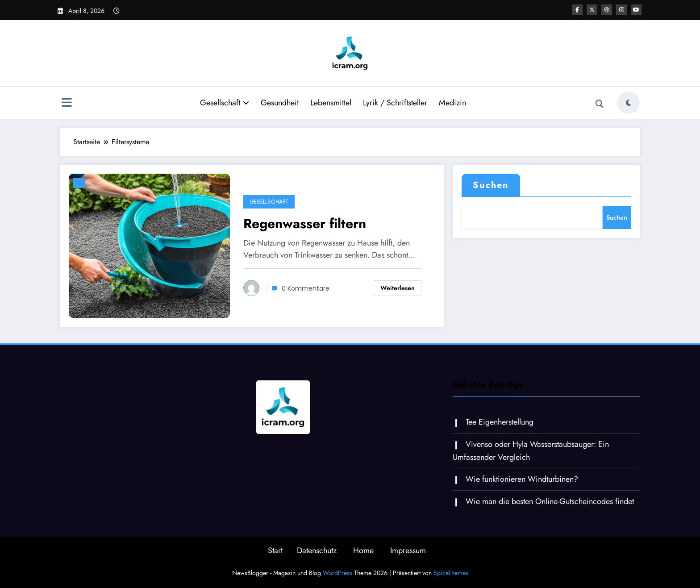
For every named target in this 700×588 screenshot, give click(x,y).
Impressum (408, 550)
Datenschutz (317, 550)
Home (363, 550)
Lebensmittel (331, 103)
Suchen (491, 185)
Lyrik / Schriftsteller (395, 103)
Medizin (452, 103)
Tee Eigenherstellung (500, 422)
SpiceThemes (451, 573)
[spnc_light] (629, 103)
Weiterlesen (398, 288)
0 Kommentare (306, 288)
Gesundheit (280, 103)
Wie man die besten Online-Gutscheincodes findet (550, 501)
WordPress (337, 573)
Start (275, 550)
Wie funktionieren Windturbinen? (522, 479)
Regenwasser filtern (305, 223)
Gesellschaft (225, 103)
